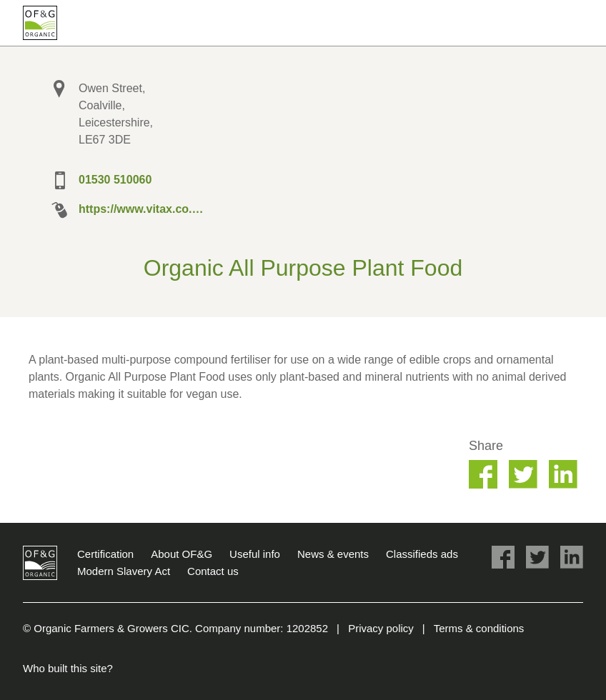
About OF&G (182, 554)
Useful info (255, 554)
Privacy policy (381, 628)
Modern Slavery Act (124, 571)
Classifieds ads (422, 554)
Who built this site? (68, 668)
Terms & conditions (479, 628)
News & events (333, 554)
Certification (105, 554)
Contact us (213, 571)
